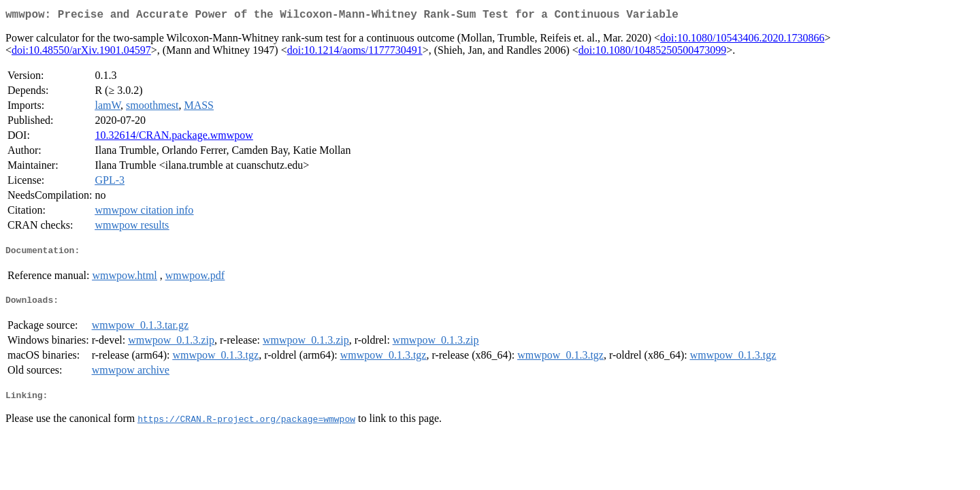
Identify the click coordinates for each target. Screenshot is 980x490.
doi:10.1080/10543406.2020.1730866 (742, 40)
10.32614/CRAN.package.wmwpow (174, 138)
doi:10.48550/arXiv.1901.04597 (81, 53)
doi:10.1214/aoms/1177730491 (355, 53)
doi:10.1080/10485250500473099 (652, 53)
